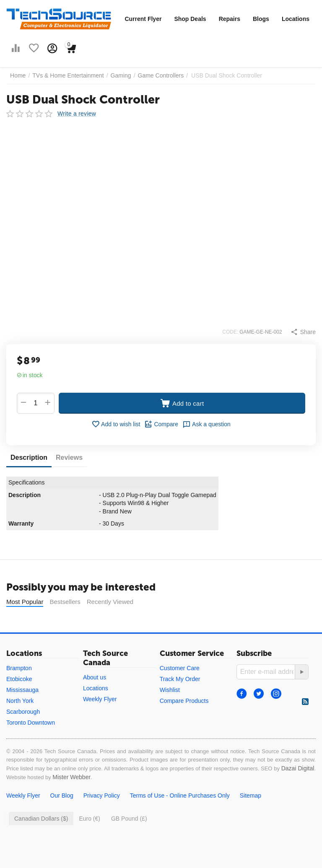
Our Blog (62, 816)
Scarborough (23, 733)
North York (20, 722)
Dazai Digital (298, 789)
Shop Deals (190, 19)
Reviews (69, 457)
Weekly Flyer (100, 720)
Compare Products (184, 722)
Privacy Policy (102, 816)
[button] (303, 332)
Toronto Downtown (31, 744)
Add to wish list (116, 424)
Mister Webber (71, 798)
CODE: (230, 332)
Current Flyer (143, 19)
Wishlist (170, 711)
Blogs (261, 19)
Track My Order (180, 700)
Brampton (19, 689)
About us (95, 698)
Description (29, 457)
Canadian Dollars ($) (41, 839)
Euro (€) (90, 839)
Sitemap (251, 816)
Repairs (230, 19)
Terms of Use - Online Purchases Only (180, 816)
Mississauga (22, 711)
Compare (161, 424)
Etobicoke (19, 700)
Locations (296, 19)
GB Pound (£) (129, 839)
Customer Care (180, 689)
